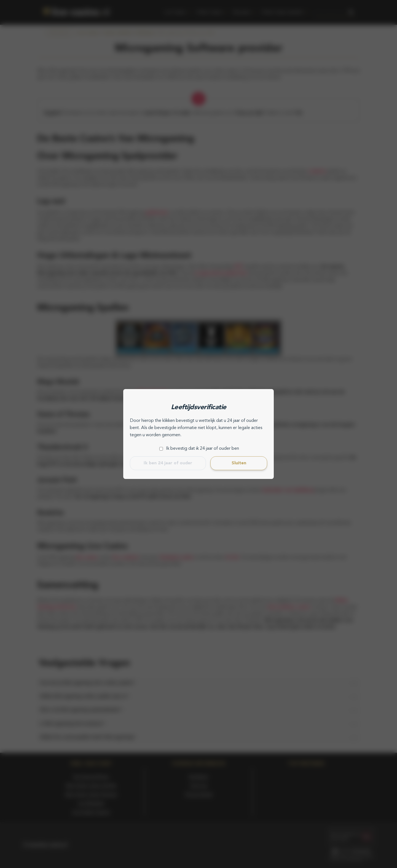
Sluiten (239, 463)
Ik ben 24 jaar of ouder (168, 463)
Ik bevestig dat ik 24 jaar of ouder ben (202, 449)
